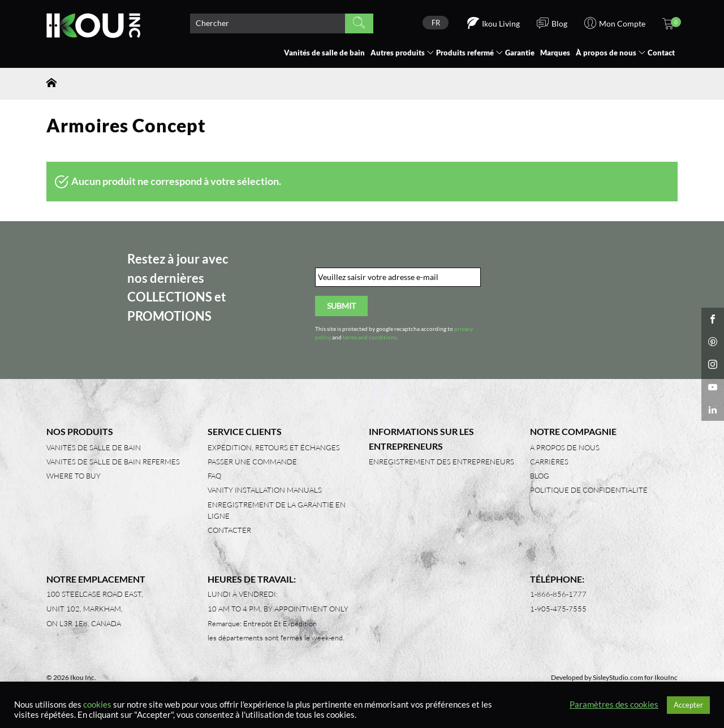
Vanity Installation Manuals (265, 490)
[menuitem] (436, 23)
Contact (661, 53)
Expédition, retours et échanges (274, 447)
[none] (436, 23)
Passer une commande (252, 462)
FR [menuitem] (436, 23)
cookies (97, 705)
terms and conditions (370, 337)
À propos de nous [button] (606, 53)
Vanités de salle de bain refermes (113, 462)
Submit (341, 306)
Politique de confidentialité (589, 490)
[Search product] (268, 24)
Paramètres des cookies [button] (614, 705)
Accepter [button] (688, 705)
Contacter (229, 530)
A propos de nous (565, 447)
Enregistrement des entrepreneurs (441, 462)
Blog (540, 476)
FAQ (214, 476)
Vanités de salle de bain (324, 53)
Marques (555, 53)
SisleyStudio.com (618, 677)
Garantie (520, 53)
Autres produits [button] (398, 53)
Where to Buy (74, 476)
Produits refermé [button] (465, 53)
